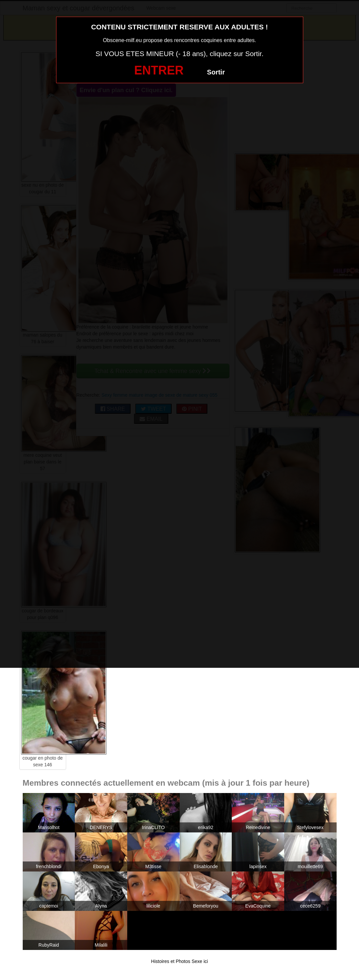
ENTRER (159, 70)
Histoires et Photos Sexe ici (179, 961)
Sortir (216, 72)
